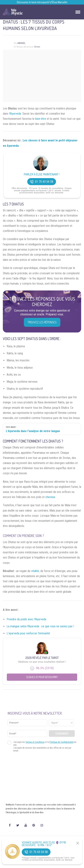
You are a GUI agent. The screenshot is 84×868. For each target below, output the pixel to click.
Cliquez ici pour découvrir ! (42, 677)
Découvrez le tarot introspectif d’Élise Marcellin (42, 2)
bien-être (41, 119)
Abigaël (21, 43)
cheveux (50, 497)
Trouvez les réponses (42, 322)
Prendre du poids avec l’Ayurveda (26, 619)
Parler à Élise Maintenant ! (42, 174)
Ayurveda (16, 114)
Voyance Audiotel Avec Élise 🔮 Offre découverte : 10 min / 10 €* (44, 844)
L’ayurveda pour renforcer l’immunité (28, 633)
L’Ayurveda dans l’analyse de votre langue (33, 431)
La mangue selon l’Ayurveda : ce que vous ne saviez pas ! (40, 626)
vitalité (35, 571)
